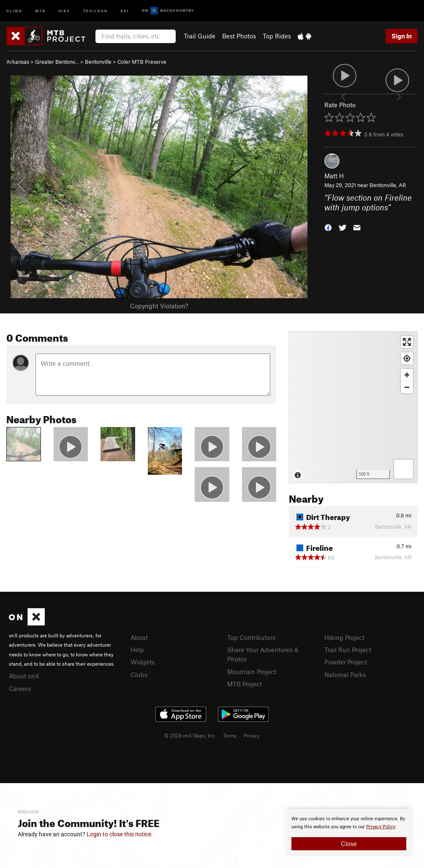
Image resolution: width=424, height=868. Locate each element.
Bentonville (98, 62)
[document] (349, 833)
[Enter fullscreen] (407, 342)
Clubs (139, 675)
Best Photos (239, 36)
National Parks (345, 675)
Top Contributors (251, 637)
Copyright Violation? (159, 306)
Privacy (252, 735)
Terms (230, 735)
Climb (14, 10)
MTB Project (245, 684)
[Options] (404, 469)
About (139, 637)
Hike (64, 10)
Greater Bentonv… (57, 62)
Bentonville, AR (388, 185)
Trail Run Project (348, 650)
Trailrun (95, 10)
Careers (20, 688)
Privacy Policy (381, 827)
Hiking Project (344, 637)
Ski (125, 10)
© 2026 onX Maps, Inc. (190, 735)
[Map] (353, 407)
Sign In (402, 36)
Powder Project (346, 662)
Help (137, 650)
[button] (328, 227)
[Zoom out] (407, 387)
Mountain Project (252, 672)
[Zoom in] (407, 375)
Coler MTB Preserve (142, 62)
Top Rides (277, 36)
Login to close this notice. (120, 834)
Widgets (143, 662)
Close (349, 844)
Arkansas (18, 62)
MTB (40, 10)
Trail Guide (200, 36)
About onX (24, 676)
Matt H (334, 176)
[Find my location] (407, 358)
